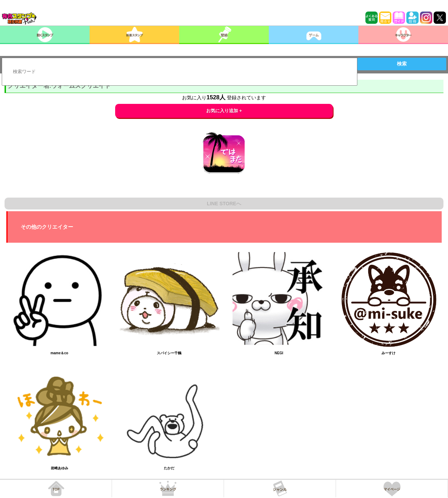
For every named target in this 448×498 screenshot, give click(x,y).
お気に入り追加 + (224, 111)
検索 (402, 64)
